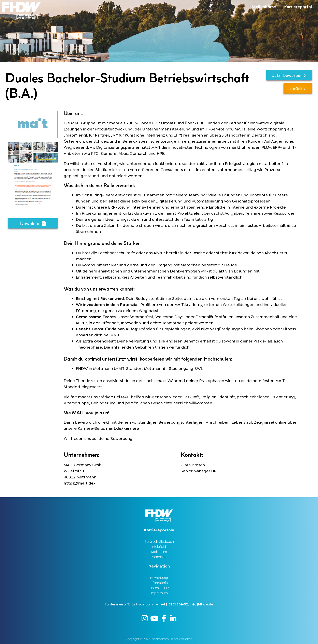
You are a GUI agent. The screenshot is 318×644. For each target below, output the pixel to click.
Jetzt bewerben (289, 75)
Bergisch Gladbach (159, 542)
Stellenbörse (264, 7)
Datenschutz (159, 588)
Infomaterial (159, 583)
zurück (298, 88)
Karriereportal (298, 7)
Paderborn (159, 557)
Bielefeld (159, 547)
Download (33, 223)
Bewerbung (159, 578)
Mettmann (159, 552)
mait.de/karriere (122, 428)
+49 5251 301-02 (175, 604)
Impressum (159, 593)
